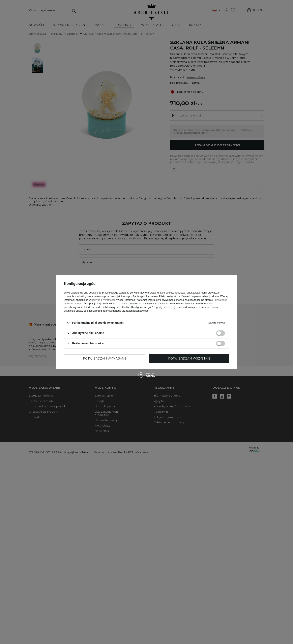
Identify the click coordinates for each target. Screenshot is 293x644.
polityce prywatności (103, 300)
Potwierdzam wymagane (105, 359)
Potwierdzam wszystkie (189, 359)
